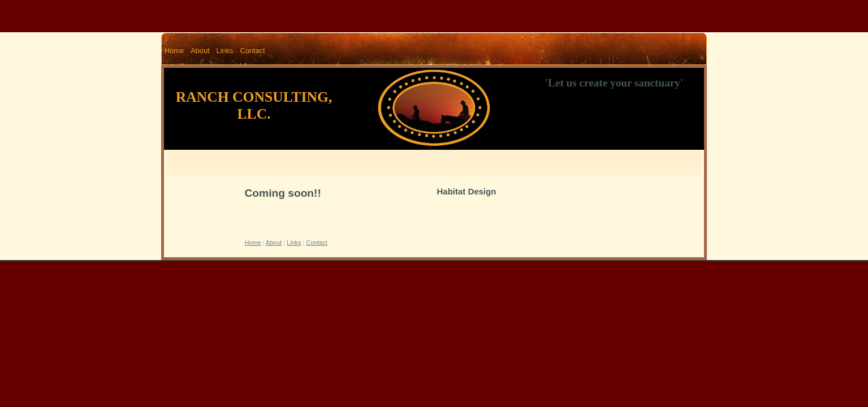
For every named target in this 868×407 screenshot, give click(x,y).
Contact (252, 51)
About (200, 51)
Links (225, 51)
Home (174, 51)
